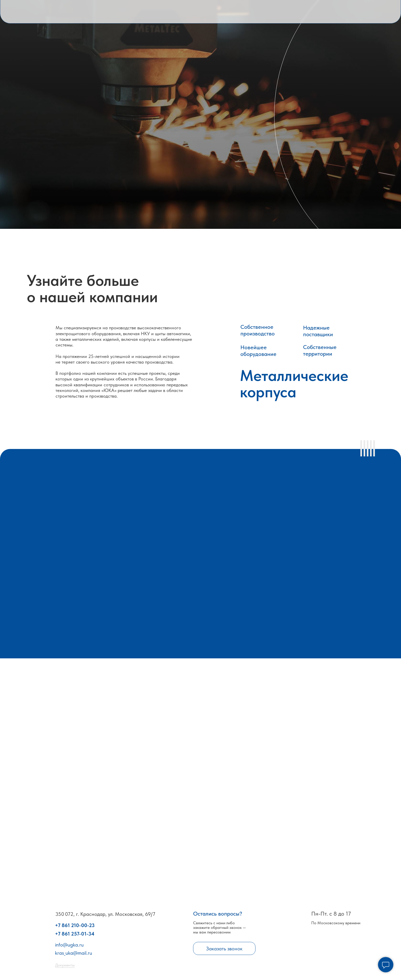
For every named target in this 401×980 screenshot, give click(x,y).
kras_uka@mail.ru (74, 953)
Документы (65, 965)
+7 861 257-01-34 (75, 934)
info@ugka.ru (69, 945)
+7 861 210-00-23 (75, 925)
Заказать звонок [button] (224, 949)
